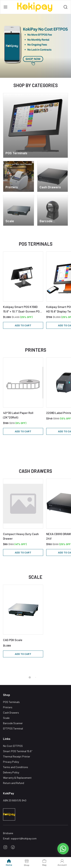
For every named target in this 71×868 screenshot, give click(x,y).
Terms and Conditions (16, 767)
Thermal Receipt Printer (17, 756)
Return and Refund (14, 783)
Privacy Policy (11, 762)
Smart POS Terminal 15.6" (18, 751)
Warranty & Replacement (17, 778)
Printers (8, 707)
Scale (6, 718)
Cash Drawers (11, 713)
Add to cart (23, 325)
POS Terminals (11, 702)
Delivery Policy (11, 772)
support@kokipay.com (24, 838)
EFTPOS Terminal (13, 728)
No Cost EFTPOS (13, 746)
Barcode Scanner (13, 723)
